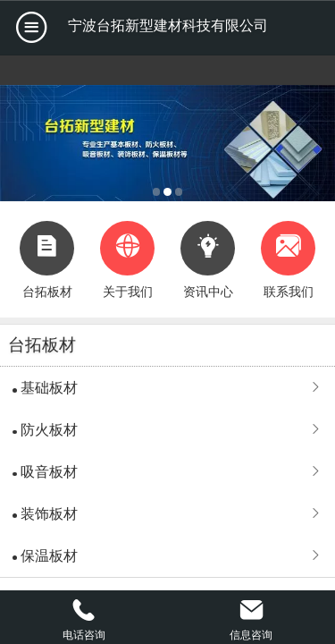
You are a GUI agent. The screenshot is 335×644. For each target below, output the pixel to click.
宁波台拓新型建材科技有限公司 (168, 25)
